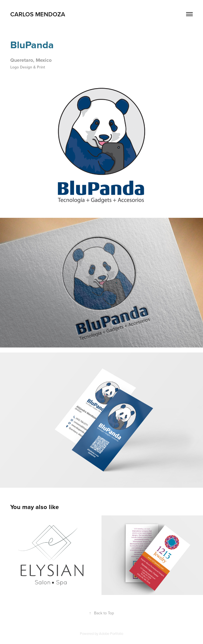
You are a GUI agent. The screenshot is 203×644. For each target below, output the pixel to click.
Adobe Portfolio (111, 633)
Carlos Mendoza (38, 14)
